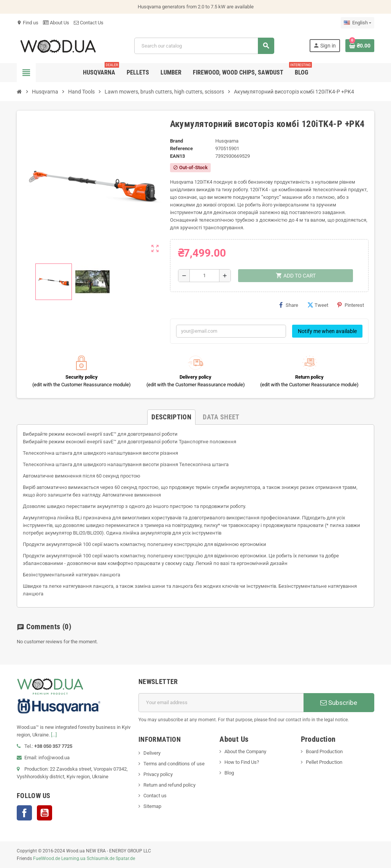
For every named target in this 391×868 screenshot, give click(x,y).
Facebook (24, 813)
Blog (229, 773)
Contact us (155, 796)
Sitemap (152, 806)
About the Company (245, 751)
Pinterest (351, 305)
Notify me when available (327, 331)
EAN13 (177, 156)
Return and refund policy (169, 785)
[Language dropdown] (358, 23)
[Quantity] (204, 276)
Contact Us (89, 23)
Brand (176, 141)
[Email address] (221, 703)
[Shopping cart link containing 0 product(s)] (360, 46)
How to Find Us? (242, 762)
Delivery (152, 753)
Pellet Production (324, 762)
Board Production (324, 751)
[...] (54, 735)
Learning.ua (73, 858)
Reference (181, 148)
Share (289, 305)
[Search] (204, 46)
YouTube (45, 813)
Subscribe (339, 703)
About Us (56, 23)
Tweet (318, 305)
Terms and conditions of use (174, 764)
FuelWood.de (47, 858)
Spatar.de (125, 858)
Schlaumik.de (101, 858)
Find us (28, 23)
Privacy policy (158, 774)
